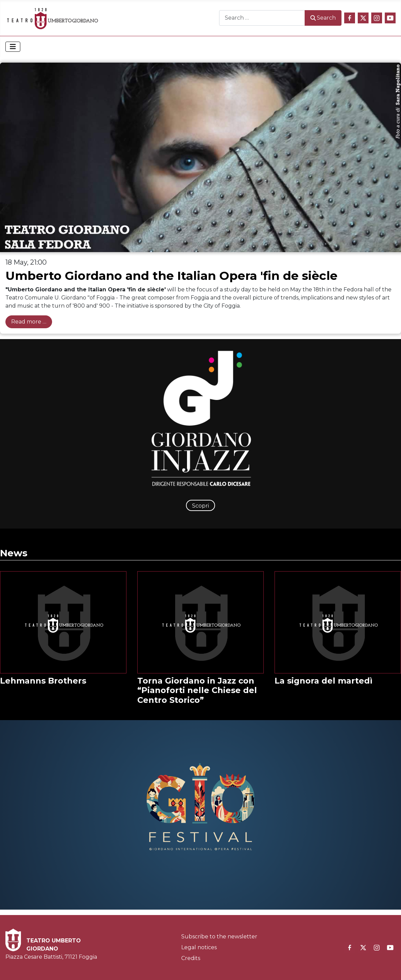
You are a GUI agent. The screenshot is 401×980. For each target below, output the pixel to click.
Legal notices (199, 947)
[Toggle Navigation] (13, 47)
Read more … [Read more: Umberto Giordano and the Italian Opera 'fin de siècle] (29, 322)
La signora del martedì (324, 681)
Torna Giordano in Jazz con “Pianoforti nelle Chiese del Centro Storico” (197, 690)
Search (323, 18)
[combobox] (262, 18)
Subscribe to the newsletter (219, 937)
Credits (191, 958)
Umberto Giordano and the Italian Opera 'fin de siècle (171, 276)
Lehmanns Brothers (43, 681)
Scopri (200, 506)
